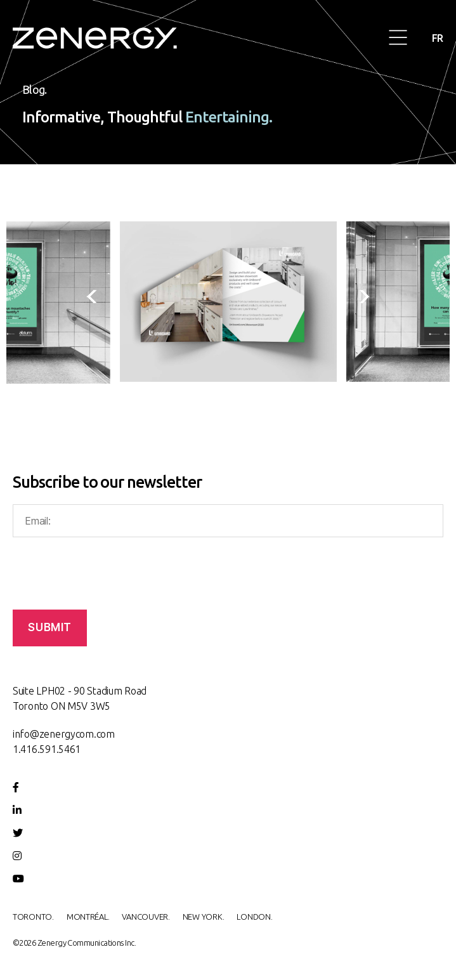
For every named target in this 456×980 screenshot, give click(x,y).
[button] (399, 38)
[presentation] (96, 303)
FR (438, 38)
